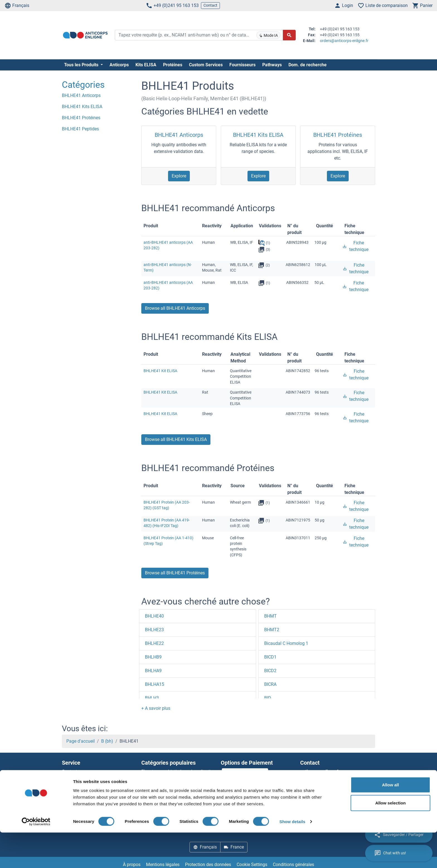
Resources (72, 792)
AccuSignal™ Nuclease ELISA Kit (173, 792)
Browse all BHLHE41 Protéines (175, 573)
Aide (66, 778)
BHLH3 (152, 698)
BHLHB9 (153, 657)
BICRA (270, 684)
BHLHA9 (153, 671)
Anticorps (119, 65)
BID (268, 698)
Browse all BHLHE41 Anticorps (175, 308)
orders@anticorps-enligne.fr (344, 41)
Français (17, 6)
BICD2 (270, 671)
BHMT (270, 616)
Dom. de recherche (308, 65)
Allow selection (390, 838)
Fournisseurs (242, 65)
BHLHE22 (154, 643)
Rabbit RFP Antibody (162, 798)
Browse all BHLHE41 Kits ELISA (176, 439)
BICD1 (270, 657)
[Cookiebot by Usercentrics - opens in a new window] (36, 857)
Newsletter (72, 785)
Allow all (391, 820)
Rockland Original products (168, 805)
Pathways (272, 65)
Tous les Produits (82, 65)
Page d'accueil (81, 741)
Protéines (173, 65)
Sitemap (70, 805)
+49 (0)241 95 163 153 (172, 6)
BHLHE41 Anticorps (179, 135)
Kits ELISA (146, 65)
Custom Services (206, 65)
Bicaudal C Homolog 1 (286, 643)
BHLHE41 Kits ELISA (258, 135)
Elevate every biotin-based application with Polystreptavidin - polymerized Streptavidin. (178, 778)
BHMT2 (272, 630)
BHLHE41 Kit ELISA (160, 371)
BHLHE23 (154, 630)
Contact (210, 5)
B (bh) (107, 741)
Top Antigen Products (83, 798)
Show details (292, 857)
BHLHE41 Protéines (338, 135)
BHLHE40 (154, 616)
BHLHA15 (155, 684)
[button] (156, 708)
